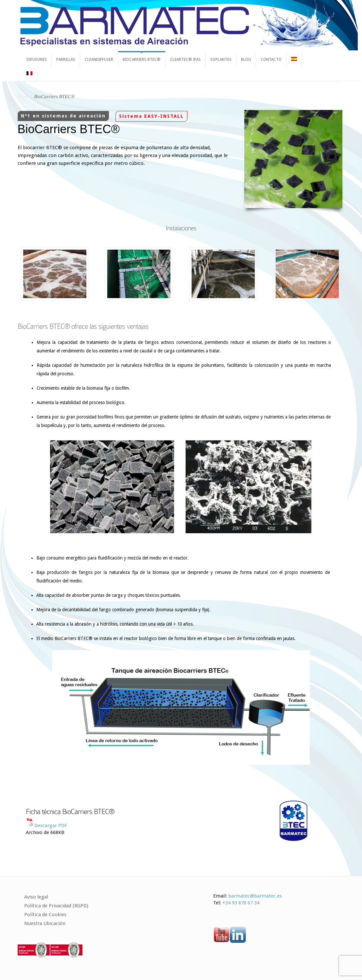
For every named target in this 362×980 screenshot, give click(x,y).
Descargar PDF (51, 826)
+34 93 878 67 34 (241, 903)
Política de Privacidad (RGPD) (56, 906)
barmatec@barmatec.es (255, 896)
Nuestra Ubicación (45, 923)
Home (24, 97)
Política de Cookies (45, 915)
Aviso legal (36, 897)
